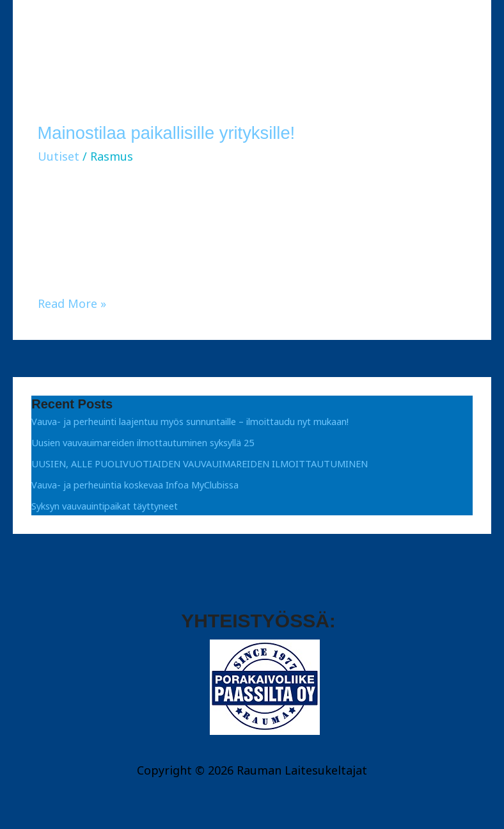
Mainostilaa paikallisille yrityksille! (167, 133)
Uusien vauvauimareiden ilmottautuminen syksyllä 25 (143, 442)
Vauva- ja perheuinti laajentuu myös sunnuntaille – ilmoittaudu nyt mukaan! (190, 421)
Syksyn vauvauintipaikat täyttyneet (105, 506)
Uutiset (59, 156)
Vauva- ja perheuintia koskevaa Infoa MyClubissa (135, 485)
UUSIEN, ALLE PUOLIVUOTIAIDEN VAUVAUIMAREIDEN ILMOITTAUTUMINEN (200, 463)
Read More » (72, 302)
